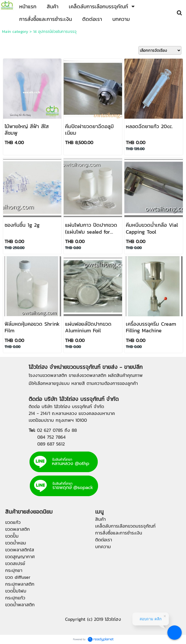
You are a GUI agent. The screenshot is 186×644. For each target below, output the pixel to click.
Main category (15, 32)
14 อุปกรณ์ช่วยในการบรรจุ (55, 32)
